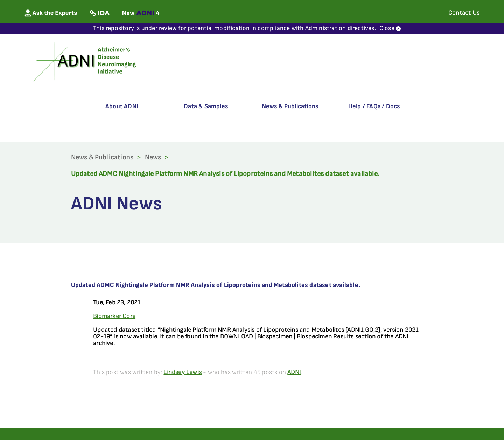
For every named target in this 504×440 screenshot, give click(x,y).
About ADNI (122, 106)
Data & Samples (206, 106)
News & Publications (290, 106)
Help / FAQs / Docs (374, 106)
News (153, 157)
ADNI (294, 372)
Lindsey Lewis (183, 372)
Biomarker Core (114, 316)
